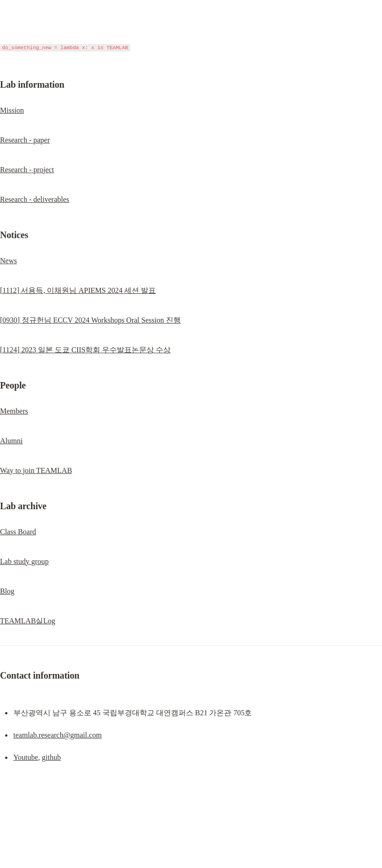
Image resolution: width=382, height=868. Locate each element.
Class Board (18, 532)
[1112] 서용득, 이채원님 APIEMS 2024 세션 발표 (78, 290)
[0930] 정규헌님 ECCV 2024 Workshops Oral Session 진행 (90, 320)
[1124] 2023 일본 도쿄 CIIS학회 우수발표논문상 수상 (85, 350)
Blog (7, 591)
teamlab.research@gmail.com (58, 735)
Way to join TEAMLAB (36, 470)
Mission (12, 110)
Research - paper (25, 140)
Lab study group (24, 561)
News (8, 261)
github (51, 757)
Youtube (26, 757)
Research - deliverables (35, 199)
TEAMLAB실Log (28, 621)
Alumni (11, 441)
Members (14, 411)
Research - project (27, 170)
